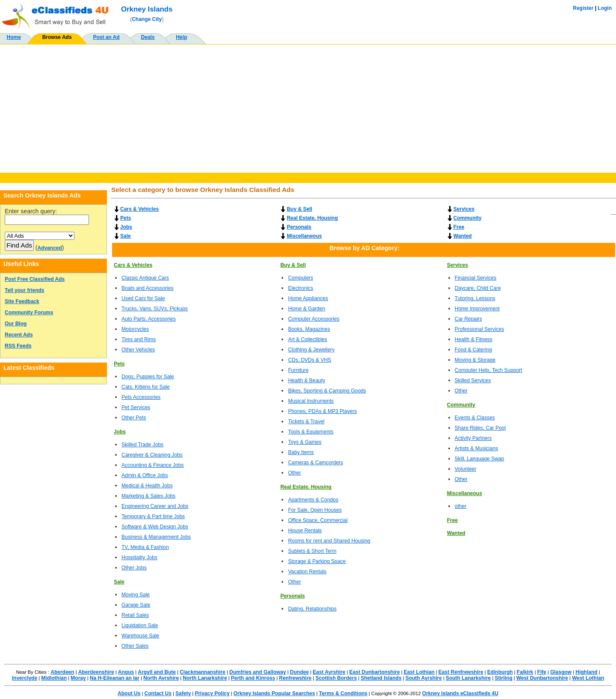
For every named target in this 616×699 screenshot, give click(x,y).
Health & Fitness (474, 339)
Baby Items (301, 452)
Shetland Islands (381, 678)
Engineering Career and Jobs (155, 506)
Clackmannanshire (203, 672)
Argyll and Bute (157, 672)
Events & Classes (475, 418)
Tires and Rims (139, 339)
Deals (148, 37)
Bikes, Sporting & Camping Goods (327, 391)
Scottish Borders (336, 678)
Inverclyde (25, 678)
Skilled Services (473, 380)
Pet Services (136, 407)
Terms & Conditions (343, 693)
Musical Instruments (311, 401)
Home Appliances (308, 298)
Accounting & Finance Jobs (153, 465)
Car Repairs (468, 319)
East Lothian (419, 672)
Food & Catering (473, 350)
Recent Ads (19, 335)
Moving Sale (136, 595)
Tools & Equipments (311, 432)
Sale (126, 236)
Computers (301, 278)
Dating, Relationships (312, 609)
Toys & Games (305, 442)
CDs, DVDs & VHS (309, 360)
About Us (129, 693)
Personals (299, 227)
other (461, 506)
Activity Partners (473, 438)
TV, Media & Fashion (145, 547)
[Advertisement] (308, 109)
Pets (126, 218)
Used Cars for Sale (143, 298)
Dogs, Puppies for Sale (148, 377)
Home (14, 37)
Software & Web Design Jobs (155, 527)
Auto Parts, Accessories (149, 319)
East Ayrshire (329, 672)
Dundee (299, 672)
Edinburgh (500, 672)
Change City (147, 19)
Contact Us (158, 693)
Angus (126, 672)
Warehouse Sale (140, 636)
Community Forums (29, 313)
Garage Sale (136, 605)
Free (459, 227)
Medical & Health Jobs (147, 486)
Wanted (463, 236)
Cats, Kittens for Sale (146, 387)
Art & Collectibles (307, 339)
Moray (78, 678)
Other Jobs (134, 568)
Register (583, 8)
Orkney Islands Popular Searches (274, 693)
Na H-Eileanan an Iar (115, 678)
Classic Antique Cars (145, 278)
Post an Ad (106, 37)
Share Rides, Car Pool (480, 428)
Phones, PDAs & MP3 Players (322, 411)
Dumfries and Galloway (258, 672)
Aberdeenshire (96, 672)
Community (468, 218)
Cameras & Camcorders (315, 463)
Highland (586, 672)
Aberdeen (62, 672)
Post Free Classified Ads (35, 279)
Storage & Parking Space (317, 561)
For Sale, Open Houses (315, 510)
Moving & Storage (475, 360)
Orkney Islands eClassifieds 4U (460, 693)
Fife (542, 672)
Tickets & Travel (306, 422)
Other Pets (134, 418)
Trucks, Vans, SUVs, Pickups (155, 309)
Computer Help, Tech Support (489, 370)
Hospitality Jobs (139, 557)
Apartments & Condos (313, 500)
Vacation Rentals (307, 572)
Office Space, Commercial (318, 520)
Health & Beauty (307, 380)
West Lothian (588, 678)
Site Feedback (22, 301)
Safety (183, 693)
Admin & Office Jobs (145, 475)
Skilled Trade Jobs (142, 445)
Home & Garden (307, 309)
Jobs (126, 227)
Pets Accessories (141, 397)
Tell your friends (24, 290)
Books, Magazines (309, 329)
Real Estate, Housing (312, 218)
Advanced (49, 248)
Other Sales (135, 646)
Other (294, 473)
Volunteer (466, 469)
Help (181, 37)
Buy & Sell (299, 209)
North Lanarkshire (205, 678)
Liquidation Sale (140, 625)
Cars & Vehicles (139, 209)
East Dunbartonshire (375, 672)
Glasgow (561, 672)
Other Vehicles (138, 350)
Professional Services (479, 329)
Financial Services (475, 278)
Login (605, 8)
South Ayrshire (424, 678)
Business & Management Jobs (156, 537)
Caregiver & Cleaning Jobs (152, 455)
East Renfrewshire (461, 672)
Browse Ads (57, 37)
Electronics (301, 288)
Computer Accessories (314, 319)
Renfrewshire (295, 678)
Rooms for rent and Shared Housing (329, 541)
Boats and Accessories (147, 288)
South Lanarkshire (468, 678)
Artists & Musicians (476, 448)
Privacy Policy (212, 693)
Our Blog (16, 324)
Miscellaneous (304, 236)
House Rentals (305, 531)
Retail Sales (135, 615)
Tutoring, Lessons (475, 298)
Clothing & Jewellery (311, 350)
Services (464, 209)
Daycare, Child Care (478, 288)
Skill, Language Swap (479, 459)
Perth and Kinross (253, 678)
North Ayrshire (161, 678)
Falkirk (525, 672)
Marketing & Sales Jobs (148, 496)
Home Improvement (477, 309)
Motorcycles (135, 329)
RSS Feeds (18, 346)
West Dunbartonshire (542, 678)
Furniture (298, 370)
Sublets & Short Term (312, 551)
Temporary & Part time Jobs (153, 516)
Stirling (503, 678)
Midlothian (54, 678)
